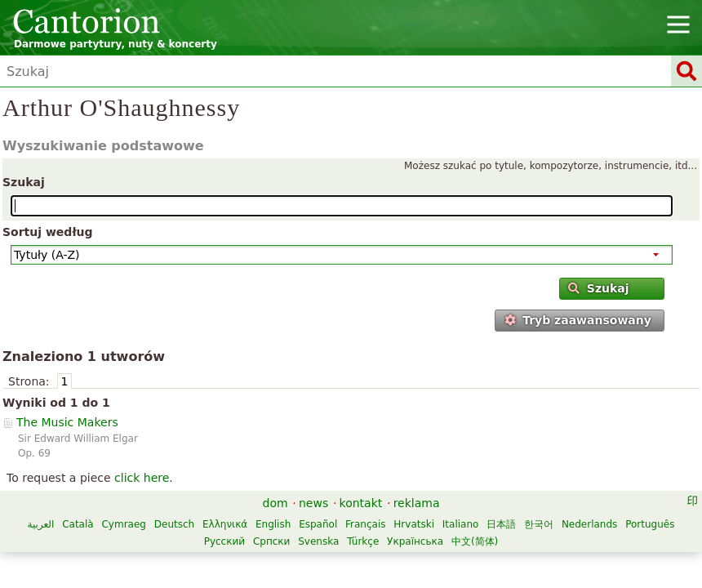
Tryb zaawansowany (578, 320)
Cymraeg (123, 524)
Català (78, 524)
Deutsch (174, 524)
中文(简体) (475, 541)
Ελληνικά (225, 524)
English (273, 524)
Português (650, 524)
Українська (415, 541)
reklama (417, 503)
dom (275, 503)
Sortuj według (48, 232)
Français (365, 524)
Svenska (318, 541)
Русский (224, 541)
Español (318, 524)
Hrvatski (414, 524)
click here (142, 478)
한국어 (539, 524)
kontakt (361, 503)
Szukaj (24, 182)
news (313, 503)
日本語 (501, 524)
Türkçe (363, 541)
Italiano (461, 524)
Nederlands (589, 524)
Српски (272, 541)
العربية (41, 524)
